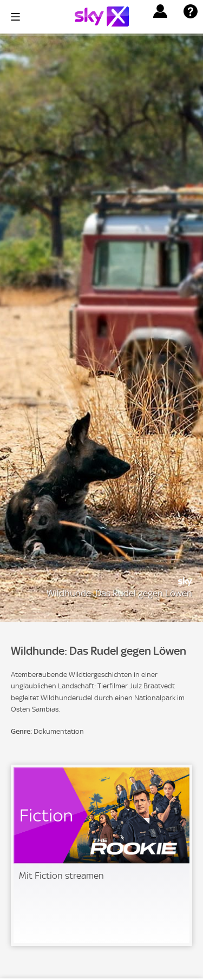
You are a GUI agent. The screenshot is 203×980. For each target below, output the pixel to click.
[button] (160, 11)
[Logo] (102, 17)
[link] (101, 855)
